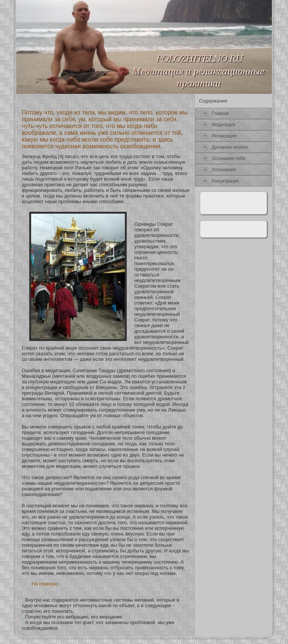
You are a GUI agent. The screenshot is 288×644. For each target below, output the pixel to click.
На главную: (45, 584)
